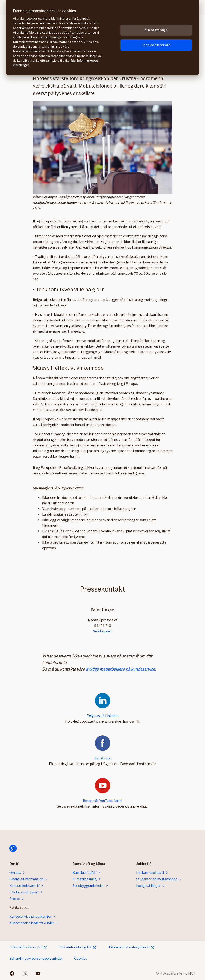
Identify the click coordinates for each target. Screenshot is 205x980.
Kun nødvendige (156, 30)
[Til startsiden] (13, 848)
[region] (102, 38)
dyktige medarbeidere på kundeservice (120, 669)
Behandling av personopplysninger (36, 958)
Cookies (81, 958)
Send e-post (102, 631)
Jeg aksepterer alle (156, 45)
